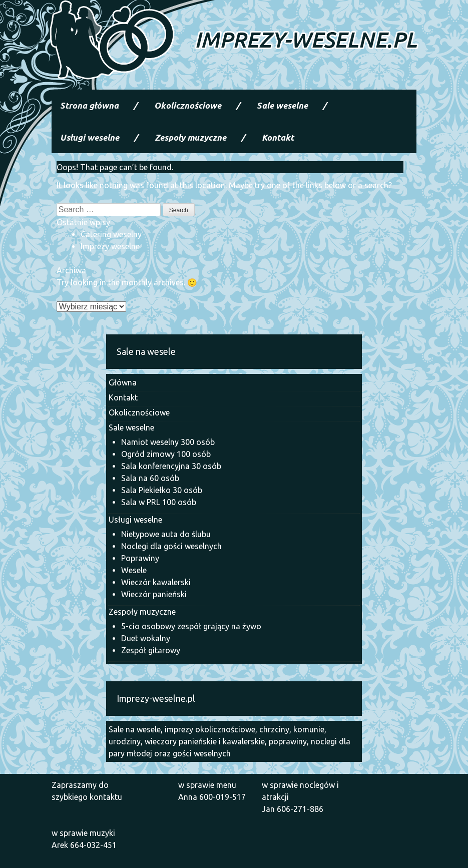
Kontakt (278, 137)
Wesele (134, 570)
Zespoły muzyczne (190, 137)
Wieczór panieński (154, 594)
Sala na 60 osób (150, 478)
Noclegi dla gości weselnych (171, 546)
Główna (123, 382)
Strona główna (89, 105)
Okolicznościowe (188, 105)
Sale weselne (282, 105)
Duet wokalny (146, 638)
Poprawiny (140, 558)
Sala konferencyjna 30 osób (171, 466)
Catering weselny (111, 234)
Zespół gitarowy (151, 650)
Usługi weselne (90, 137)
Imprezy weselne (110, 246)
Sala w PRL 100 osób (159, 502)
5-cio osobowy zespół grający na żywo (191, 626)
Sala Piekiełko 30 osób (162, 490)
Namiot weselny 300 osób (168, 442)
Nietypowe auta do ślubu (166, 534)
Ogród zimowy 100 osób (166, 454)
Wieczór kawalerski (156, 582)
